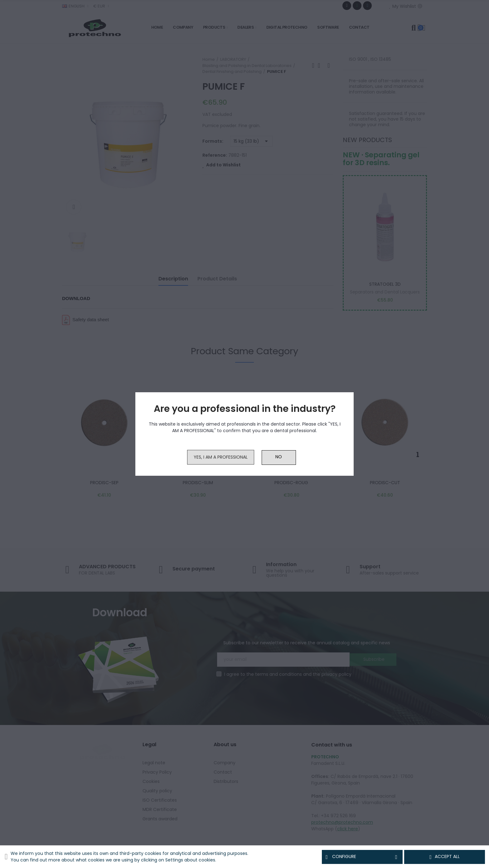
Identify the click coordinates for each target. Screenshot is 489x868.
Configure (362, 857)
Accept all (445, 857)
